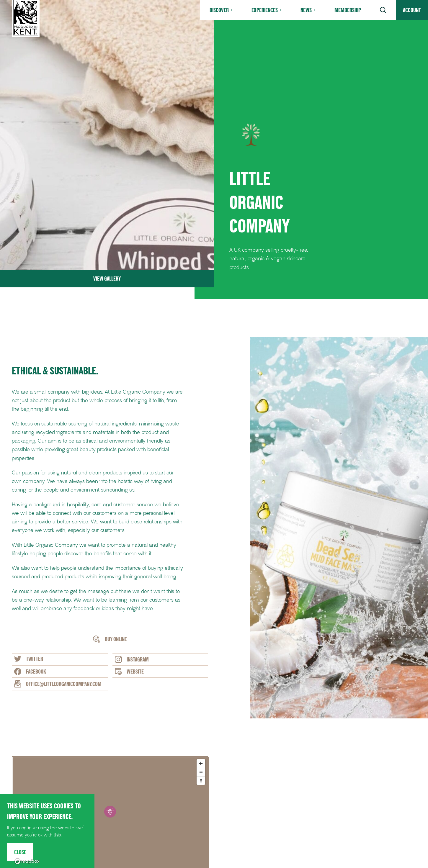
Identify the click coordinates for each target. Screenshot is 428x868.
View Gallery (107, 279)
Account (412, 10)
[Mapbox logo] (27, 861)
